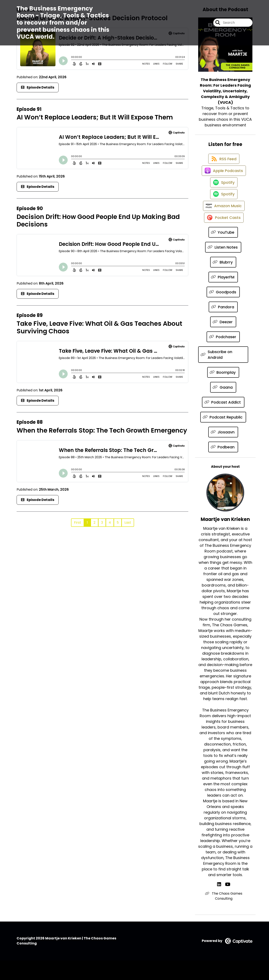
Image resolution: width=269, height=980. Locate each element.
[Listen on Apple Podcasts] (223, 177)
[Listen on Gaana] (223, 407)
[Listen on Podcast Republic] (223, 437)
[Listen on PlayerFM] (223, 297)
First (78, 522)
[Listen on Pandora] (223, 326)
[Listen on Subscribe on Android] (223, 374)
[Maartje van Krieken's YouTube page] (228, 904)
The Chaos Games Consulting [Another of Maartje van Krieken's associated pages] (225, 916)
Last (128, 522)
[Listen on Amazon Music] (223, 222)
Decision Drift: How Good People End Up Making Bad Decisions (98, 221)
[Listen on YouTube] (223, 252)
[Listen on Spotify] (223, 192)
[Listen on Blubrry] (223, 282)
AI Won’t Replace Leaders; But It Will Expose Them (95, 117)
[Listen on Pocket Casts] (223, 237)
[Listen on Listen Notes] (223, 267)
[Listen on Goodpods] (223, 312)
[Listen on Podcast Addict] (223, 422)
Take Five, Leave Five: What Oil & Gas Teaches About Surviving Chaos (99, 327)
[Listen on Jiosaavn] (223, 452)
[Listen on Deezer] (223, 341)
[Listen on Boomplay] (223, 392)
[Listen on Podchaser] (223, 356)
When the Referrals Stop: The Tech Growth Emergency (102, 430)
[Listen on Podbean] (223, 467)
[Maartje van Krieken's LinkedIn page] (222, 904)
